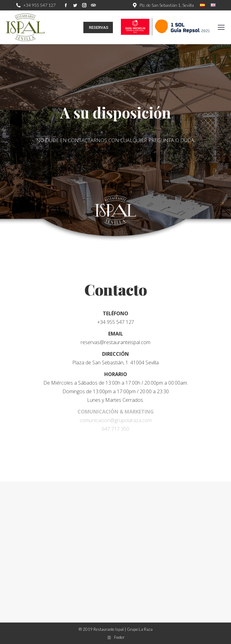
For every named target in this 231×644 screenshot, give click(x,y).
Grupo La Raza (140, 629)
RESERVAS (98, 27)
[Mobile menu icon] (221, 27)
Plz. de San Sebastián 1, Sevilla (167, 5)
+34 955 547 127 (39, 5)
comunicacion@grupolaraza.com (116, 420)
